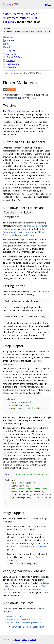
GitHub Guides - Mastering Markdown (25, 622)
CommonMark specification (16, 232)
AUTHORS (11, 54)
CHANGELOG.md (14, 57)
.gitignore (11, 50)
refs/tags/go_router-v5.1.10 (20, 18)
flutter (7, 14)
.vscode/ (10, 37)
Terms (33, 640)
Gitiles (17, 640)
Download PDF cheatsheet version (28, 627)
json (49, 639)
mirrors (18, 14)
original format (10, 98)
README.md (12, 67)
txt (42, 639)
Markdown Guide (15, 616)
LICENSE (11, 60)
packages (31, 14)
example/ (11, 40)
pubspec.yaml (13, 64)
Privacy (25, 640)
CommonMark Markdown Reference (24, 619)
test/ (9, 47)
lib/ (8, 44)
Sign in (48, 4)
